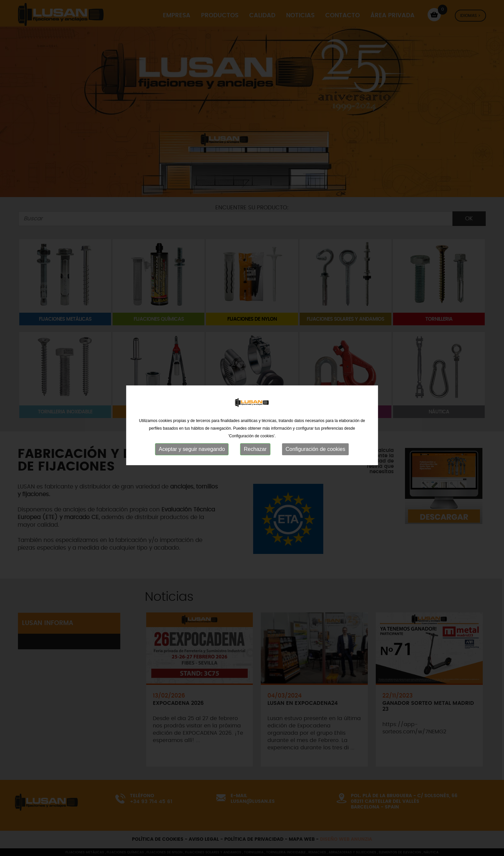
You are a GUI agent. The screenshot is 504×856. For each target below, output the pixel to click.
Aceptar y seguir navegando (192, 446)
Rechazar (255, 446)
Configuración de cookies (316, 446)
